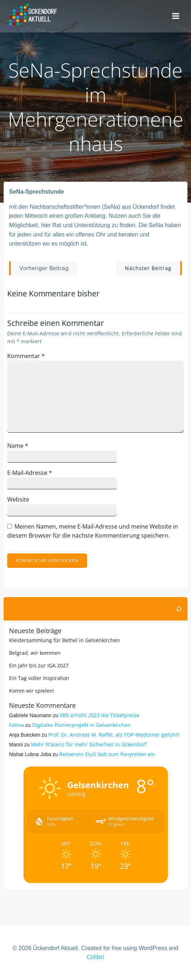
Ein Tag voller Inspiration (39, 678)
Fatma (16, 725)
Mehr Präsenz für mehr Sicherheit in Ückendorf (89, 744)
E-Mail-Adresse (30, 473)
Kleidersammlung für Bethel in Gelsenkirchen (64, 640)
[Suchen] (179, 609)
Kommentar (26, 356)
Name (18, 446)
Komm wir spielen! (32, 691)
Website (18, 499)
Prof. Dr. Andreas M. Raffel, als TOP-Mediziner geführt (114, 735)
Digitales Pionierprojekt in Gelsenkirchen (81, 725)
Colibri (95, 957)
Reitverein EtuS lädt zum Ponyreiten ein (107, 754)
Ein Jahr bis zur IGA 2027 (39, 665)
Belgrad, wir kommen (35, 653)
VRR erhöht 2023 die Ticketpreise (99, 715)
